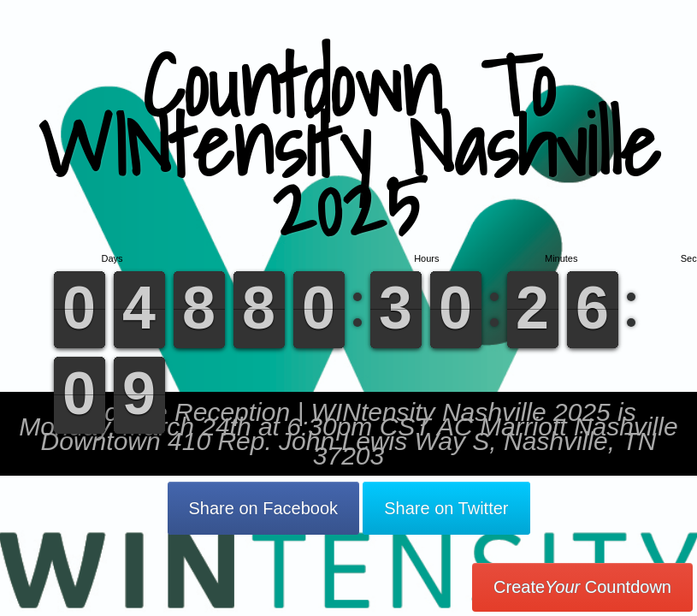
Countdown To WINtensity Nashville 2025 (348, 145)
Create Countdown (582, 587)
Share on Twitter (446, 508)
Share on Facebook (264, 508)
